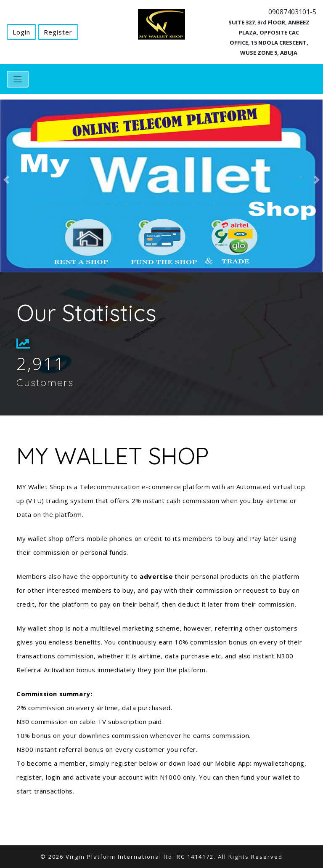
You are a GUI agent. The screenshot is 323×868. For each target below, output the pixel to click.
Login (21, 32)
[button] (7, 180)
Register (58, 32)
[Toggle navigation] (18, 79)
